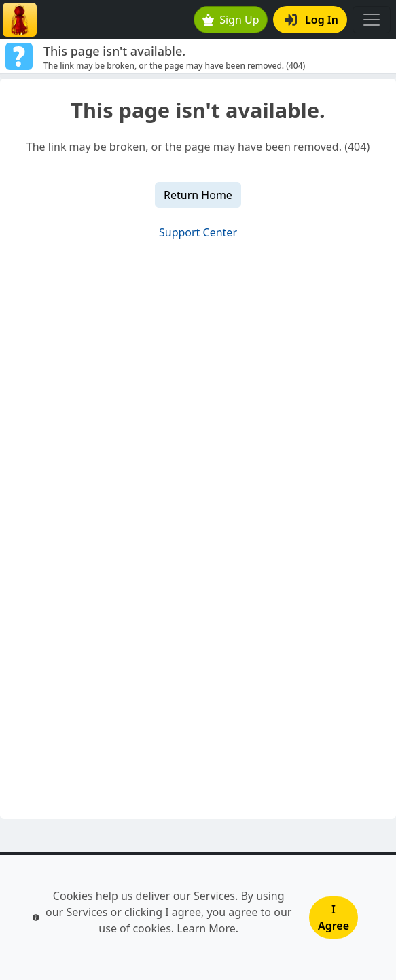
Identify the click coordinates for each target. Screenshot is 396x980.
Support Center (198, 232)
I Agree (334, 918)
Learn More (206, 928)
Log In (311, 20)
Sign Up (231, 20)
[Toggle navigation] (372, 20)
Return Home (198, 195)
